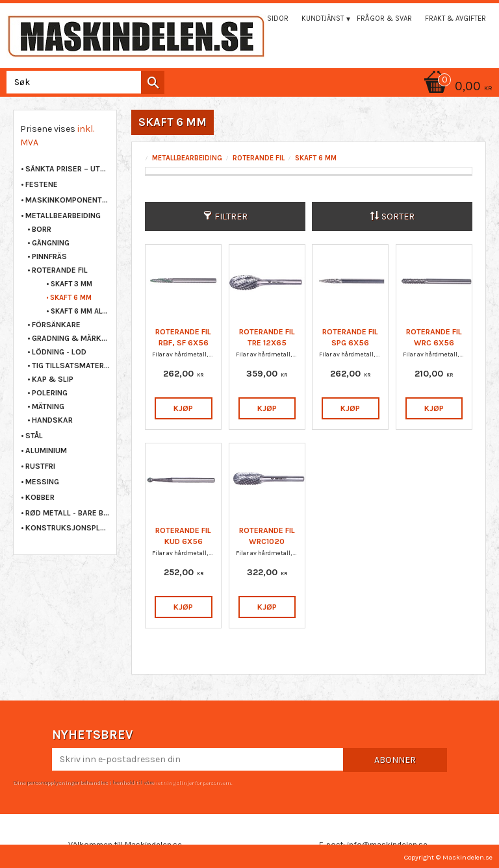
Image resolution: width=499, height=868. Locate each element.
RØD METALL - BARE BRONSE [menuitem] (68, 513)
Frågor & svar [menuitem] (384, 19)
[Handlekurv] (249, 87)
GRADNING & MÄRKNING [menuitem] (71, 338)
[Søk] (153, 82)
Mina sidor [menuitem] (268, 19)
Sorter (398, 217)
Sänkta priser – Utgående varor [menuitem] (68, 169)
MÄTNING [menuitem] (48, 406)
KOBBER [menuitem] (40, 497)
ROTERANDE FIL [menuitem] (60, 270)
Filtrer (231, 217)
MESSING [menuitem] (42, 482)
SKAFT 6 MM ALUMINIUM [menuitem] (80, 311)
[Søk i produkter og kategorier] (83, 82)
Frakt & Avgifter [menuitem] (455, 19)
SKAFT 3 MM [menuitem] (71, 284)
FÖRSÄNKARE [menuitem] (56, 325)
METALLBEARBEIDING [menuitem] (63, 216)
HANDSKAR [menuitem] (52, 420)
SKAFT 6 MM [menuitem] (71, 298)
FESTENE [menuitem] (42, 184)
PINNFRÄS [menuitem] (49, 256)
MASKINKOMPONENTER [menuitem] (68, 200)
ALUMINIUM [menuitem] (46, 451)
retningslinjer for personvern (193, 782)
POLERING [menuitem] (50, 393)
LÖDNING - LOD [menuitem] (59, 352)
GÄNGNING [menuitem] (51, 243)
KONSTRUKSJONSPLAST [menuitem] (68, 528)
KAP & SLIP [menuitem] (53, 379)
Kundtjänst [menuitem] (323, 19)
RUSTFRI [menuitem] (40, 466)
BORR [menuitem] (42, 229)
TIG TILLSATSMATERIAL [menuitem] (71, 366)
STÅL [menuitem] (34, 436)
